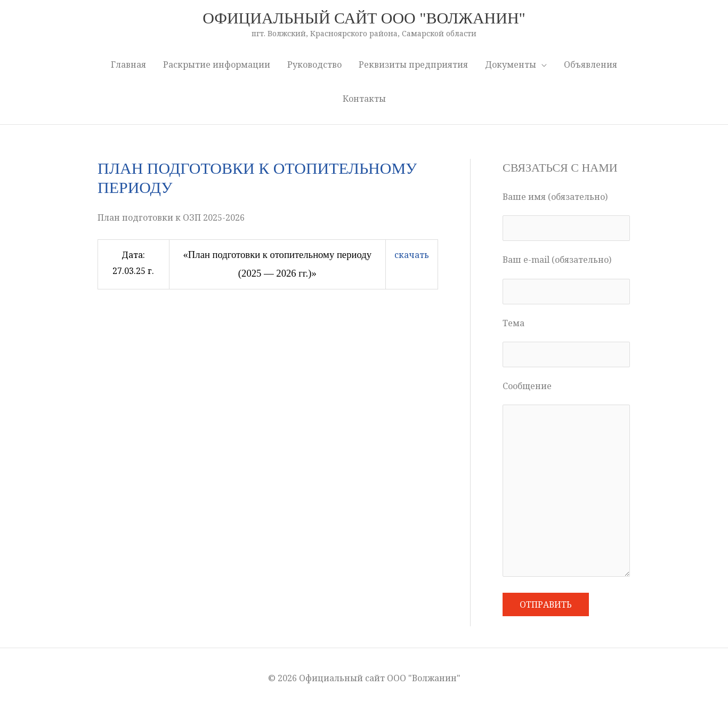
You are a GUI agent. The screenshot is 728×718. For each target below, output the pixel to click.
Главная (128, 64)
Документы (511, 64)
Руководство (314, 64)
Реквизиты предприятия (413, 64)
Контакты (364, 99)
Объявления (591, 64)
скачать (412, 255)
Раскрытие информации (217, 64)
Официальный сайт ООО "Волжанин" (364, 18)
